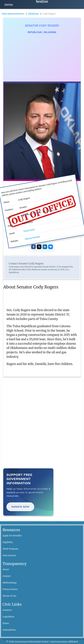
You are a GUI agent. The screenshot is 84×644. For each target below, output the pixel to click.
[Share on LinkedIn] (45, 247)
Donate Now (20, 507)
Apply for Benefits (12, 536)
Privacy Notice (10, 589)
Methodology (10, 583)
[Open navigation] (9, 4)
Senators (7, 610)
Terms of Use (10, 596)
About (6, 569)
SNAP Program (10, 549)
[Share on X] (39, 247)
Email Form (29, 230)
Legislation (9, 617)
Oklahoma (33, 14)
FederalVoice (9, 630)
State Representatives (13, 14)
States (6, 623)
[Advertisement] (42, 58)
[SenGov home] (42, 2)
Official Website (32, 238)
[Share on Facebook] (33, 247)
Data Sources (9, 555)
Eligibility (8, 542)
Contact (7, 576)
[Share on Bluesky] (51, 247)
